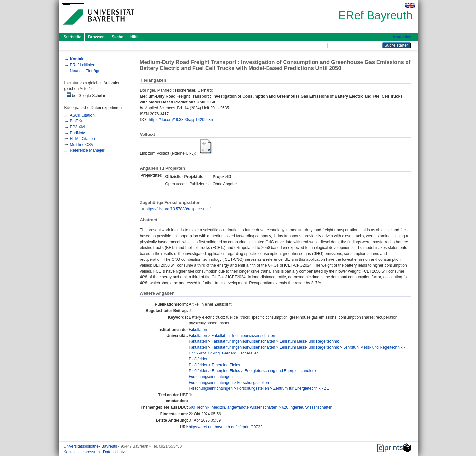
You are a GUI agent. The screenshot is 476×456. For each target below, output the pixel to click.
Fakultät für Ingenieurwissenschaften (243, 336)
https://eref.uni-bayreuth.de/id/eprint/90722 (225, 427)
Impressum (91, 452)
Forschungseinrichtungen (211, 377)
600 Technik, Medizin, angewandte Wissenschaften (233, 407)
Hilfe (134, 37)
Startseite (73, 37)
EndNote (78, 133)
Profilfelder (198, 359)
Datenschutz (114, 452)
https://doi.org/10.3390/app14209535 (181, 120)
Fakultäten (198, 330)
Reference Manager (87, 150)
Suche (117, 37)
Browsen (96, 37)
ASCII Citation (82, 115)
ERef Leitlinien (83, 65)
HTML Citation (83, 139)
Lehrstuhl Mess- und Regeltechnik (309, 341)
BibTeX (76, 121)
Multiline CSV (82, 145)
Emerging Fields (226, 365)
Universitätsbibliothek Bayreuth (91, 446)
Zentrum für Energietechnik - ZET (302, 388)
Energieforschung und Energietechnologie (281, 371)
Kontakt (71, 452)
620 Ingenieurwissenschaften (307, 407)
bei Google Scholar (86, 95)
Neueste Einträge (85, 71)
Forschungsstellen (253, 383)
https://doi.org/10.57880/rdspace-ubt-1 (179, 209)
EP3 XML (78, 127)
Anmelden (402, 37)
